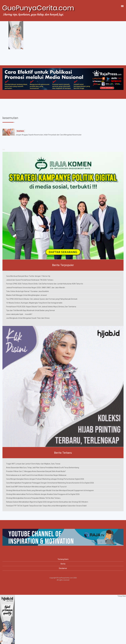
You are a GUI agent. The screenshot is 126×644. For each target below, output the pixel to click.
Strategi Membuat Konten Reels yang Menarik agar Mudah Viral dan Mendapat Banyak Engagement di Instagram (50, 490)
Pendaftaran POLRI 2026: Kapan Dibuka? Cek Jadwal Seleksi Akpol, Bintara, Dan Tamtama (41, 307)
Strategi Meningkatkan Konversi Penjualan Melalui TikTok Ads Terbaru (33, 498)
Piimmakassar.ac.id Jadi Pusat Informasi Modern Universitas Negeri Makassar (36, 475)
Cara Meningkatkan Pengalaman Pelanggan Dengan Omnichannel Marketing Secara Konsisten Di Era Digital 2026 (50, 483)
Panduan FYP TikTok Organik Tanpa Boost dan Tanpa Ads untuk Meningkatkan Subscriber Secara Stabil (46, 506)
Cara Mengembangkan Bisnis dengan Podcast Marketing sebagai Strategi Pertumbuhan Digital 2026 (45, 479)
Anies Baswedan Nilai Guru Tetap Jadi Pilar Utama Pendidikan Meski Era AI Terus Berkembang (43, 468)
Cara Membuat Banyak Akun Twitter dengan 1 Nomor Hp (28, 276)
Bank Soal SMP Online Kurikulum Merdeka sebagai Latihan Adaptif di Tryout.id (36, 487)
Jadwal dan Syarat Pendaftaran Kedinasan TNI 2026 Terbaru (30, 280)
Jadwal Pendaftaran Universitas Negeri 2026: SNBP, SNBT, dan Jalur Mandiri (36, 288)
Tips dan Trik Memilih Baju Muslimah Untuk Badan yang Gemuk (30, 310)
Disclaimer (63, 568)
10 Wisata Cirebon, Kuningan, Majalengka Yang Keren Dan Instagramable (34, 303)
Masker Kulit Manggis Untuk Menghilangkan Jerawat (26, 295)
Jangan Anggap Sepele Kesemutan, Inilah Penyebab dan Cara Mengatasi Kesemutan (48, 135)
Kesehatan (20, 131)
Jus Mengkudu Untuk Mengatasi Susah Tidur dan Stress (28, 318)
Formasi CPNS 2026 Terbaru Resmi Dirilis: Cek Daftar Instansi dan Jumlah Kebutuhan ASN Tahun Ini (45, 284)
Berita (63, 564)
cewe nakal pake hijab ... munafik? (19, 314)
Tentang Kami (63, 559)
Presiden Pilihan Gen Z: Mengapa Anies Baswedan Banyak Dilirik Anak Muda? (36, 471)
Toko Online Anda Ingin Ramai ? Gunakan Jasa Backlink (27, 291)
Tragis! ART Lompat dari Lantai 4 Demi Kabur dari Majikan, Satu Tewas (33, 464)
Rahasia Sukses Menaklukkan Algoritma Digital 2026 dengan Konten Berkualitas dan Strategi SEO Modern (47, 502)
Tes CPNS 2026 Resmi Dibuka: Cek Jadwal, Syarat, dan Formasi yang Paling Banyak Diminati (42, 299)
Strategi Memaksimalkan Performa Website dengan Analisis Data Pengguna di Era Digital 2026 (43, 494)
